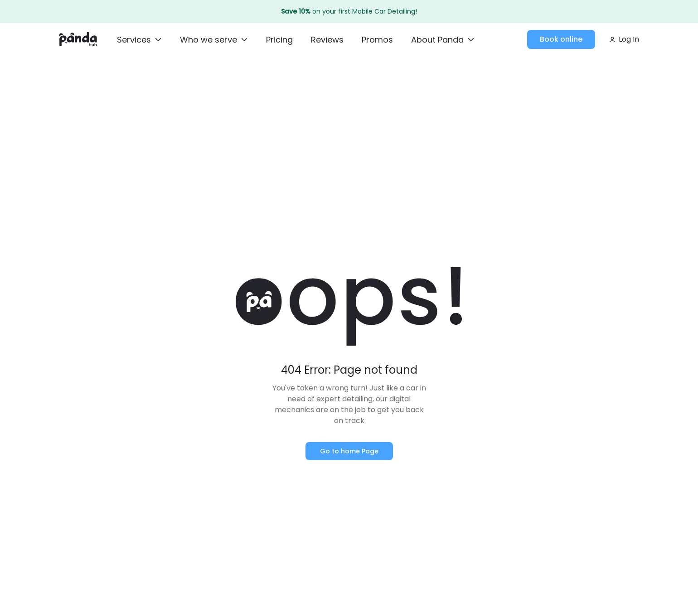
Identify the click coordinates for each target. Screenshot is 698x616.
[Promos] (377, 40)
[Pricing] (279, 40)
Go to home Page (349, 451)
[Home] (78, 39)
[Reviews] (327, 40)
